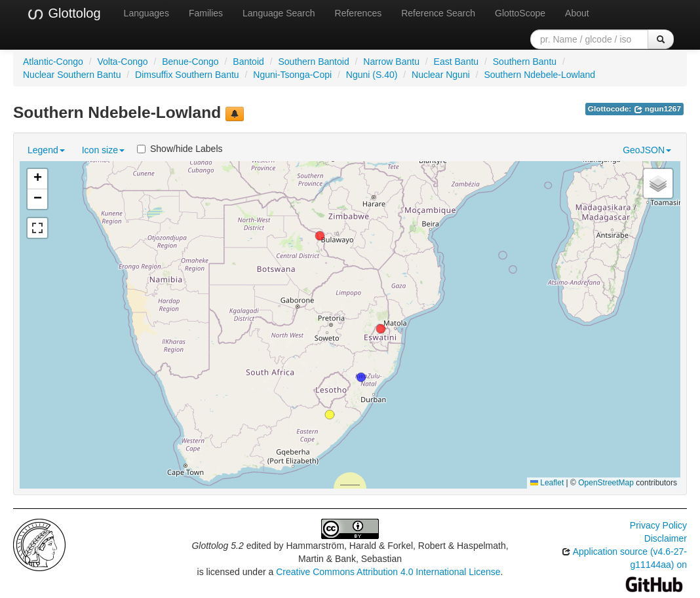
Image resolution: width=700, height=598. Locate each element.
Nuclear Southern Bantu (72, 75)
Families (206, 13)
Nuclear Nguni (441, 75)
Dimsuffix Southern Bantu (187, 75)
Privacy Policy (658, 525)
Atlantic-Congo (53, 62)
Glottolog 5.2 (217, 546)
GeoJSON (647, 150)
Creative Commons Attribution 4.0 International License (388, 572)
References (359, 13)
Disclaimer (666, 538)
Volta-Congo (123, 62)
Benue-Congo (190, 62)
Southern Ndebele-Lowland (539, 75)
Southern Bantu (525, 62)
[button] (320, 236)
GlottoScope (520, 13)
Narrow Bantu (391, 62)
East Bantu (457, 62)
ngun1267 (658, 109)
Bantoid (248, 62)
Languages (146, 13)
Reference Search (438, 13)
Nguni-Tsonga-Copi (292, 75)
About (577, 13)
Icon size (103, 150)
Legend (46, 150)
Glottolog (64, 14)
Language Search (279, 13)
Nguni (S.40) (372, 75)
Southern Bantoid (313, 62)
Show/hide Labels (180, 149)
